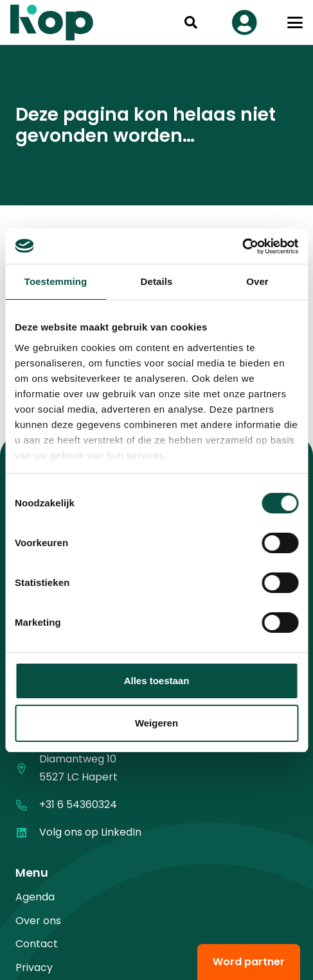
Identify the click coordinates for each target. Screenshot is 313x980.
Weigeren (156, 723)
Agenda (35, 897)
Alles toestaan (157, 681)
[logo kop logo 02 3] (52, 22)
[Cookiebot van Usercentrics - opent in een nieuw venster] (242, 246)
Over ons (38, 921)
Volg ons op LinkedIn (90, 832)
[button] (191, 22)
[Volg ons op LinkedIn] (27, 833)
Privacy (34, 967)
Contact (37, 944)
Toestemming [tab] (56, 281)
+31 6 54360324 (78, 804)
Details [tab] (157, 281)
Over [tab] (257, 281)
